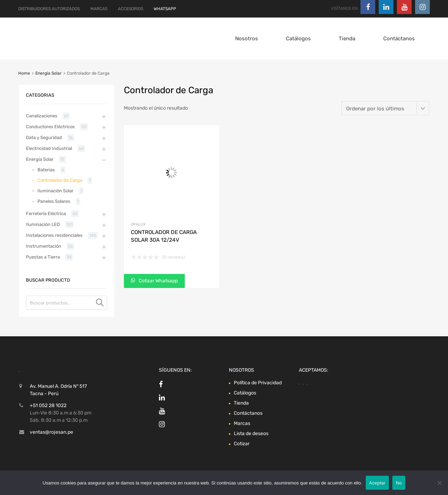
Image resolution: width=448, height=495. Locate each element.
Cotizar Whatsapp (158, 281)
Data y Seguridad (44, 137)
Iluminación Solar (55, 191)
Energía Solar (48, 73)
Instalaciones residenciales (54, 235)
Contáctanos (399, 39)
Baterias (46, 170)
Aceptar (377, 483)
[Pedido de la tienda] (385, 108)
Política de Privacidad (258, 383)
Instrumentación (44, 246)
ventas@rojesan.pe (51, 432)
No (399, 483)
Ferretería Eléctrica (46, 214)
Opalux (138, 224)
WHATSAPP (165, 9)
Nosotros (247, 39)
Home (24, 73)
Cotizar (242, 444)
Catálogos (298, 39)
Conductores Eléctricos (50, 127)
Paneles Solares (54, 201)
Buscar (100, 304)
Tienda (347, 39)
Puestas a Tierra (43, 257)
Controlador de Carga (60, 180)
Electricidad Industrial (49, 148)
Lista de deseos (251, 434)
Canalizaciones (42, 116)
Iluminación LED (43, 224)
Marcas (242, 423)
